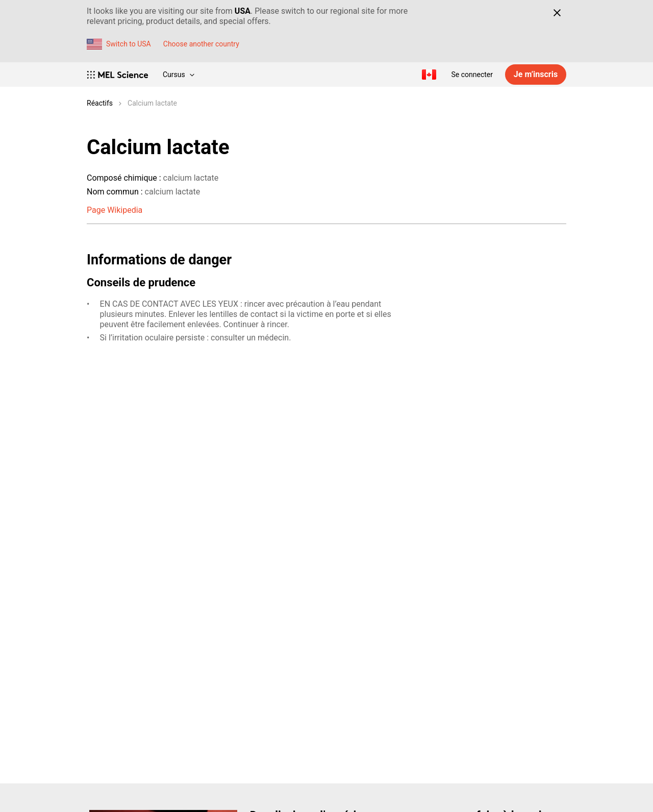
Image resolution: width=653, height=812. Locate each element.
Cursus (179, 75)
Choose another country (201, 44)
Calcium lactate (152, 103)
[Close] (557, 13)
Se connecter (472, 75)
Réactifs (100, 103)
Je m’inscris (536, 74)
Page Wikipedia (115, 210)
